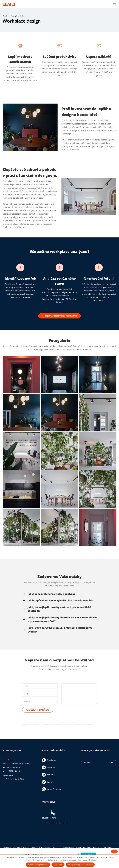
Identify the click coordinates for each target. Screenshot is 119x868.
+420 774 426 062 (14, 771)
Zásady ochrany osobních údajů (75, 852)
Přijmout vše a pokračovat (38, 865)
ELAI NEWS (87, 848)
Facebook (49, 761)
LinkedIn (48, 768)
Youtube (48, 775)
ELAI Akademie (106, 848)
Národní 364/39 (8, 776)
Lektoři (79, 848)
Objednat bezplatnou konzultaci (59, 316)
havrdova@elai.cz (14, 768)
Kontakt (96, 848)
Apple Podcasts (51, 790)
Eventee (65, 823)
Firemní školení (69, 848)
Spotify (48, 782)
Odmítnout (58, 865)
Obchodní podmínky (95, 852)
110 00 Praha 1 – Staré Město (13, 779)
